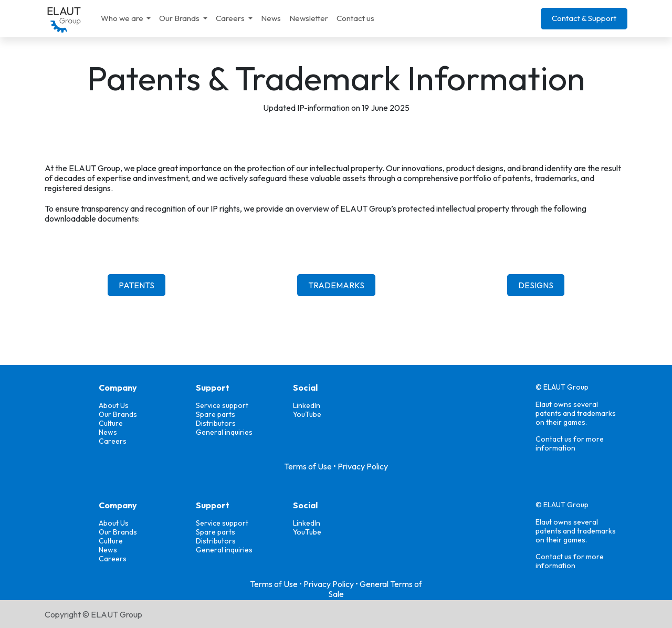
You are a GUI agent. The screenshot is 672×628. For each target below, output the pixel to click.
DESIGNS (536, 285)
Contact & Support (584, 18)
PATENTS (136, 285)
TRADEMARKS (336, 285)
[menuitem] (126, 18)
